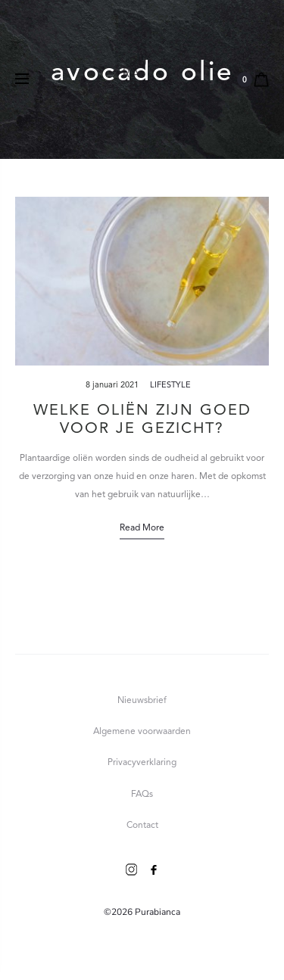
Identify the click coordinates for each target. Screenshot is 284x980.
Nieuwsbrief (142, 701)
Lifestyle (170, 386)
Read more (142, 528)
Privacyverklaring (142, 763)
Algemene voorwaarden (142, 732)
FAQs (142, 795)
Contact (142, 826)
